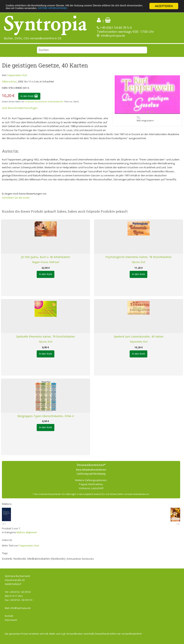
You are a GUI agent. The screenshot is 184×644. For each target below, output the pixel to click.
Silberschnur (9, 81)
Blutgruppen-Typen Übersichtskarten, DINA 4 (46, 416)
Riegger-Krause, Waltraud (46, 262)
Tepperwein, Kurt (17, 75)
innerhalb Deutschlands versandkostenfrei (44, 102)
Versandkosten (74, 634)
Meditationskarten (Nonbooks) (46, 559)
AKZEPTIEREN (164, 6)
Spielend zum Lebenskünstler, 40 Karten (139, 336)
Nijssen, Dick (138, 262)
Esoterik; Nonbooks (14, 559)
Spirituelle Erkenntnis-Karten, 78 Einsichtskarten (46, 336)
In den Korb (29, 96)
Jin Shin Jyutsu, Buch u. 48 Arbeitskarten (46, 257)
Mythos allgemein (27, 532)
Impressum (11, 620)
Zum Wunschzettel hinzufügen (20, 108)
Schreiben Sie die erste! (16, 198)
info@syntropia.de (113, 35)
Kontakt (9, 616)
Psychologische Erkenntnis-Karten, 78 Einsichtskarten (138, 257)
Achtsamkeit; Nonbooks (80, 559)
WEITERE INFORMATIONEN (92, 9)
